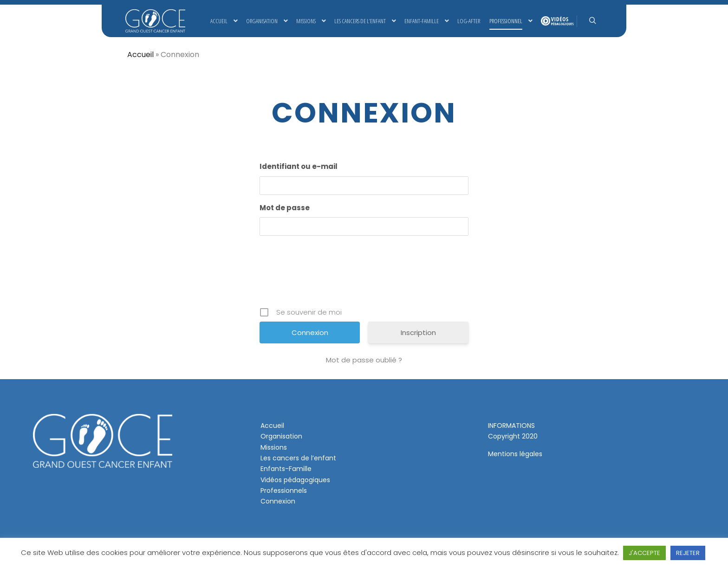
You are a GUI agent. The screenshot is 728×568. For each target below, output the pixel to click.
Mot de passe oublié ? (364, 360)
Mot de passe (285, 208)
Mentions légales (515, 454)
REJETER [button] (688, 553)
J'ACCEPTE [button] (644, 553)
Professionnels (284, 491)
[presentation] (365, 275)
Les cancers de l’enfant (298, 458)
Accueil (140, 55)
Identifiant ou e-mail (299, 166)
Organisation (281, 436)
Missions (274, 447)
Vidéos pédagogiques (295, 480)
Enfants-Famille (286, 469)
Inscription (418, 332)
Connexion (278, 501)
